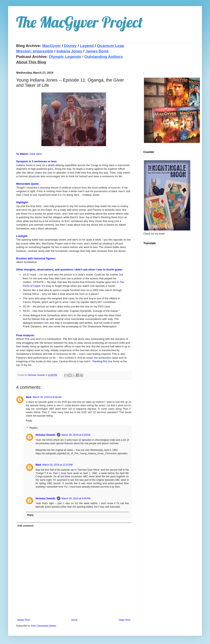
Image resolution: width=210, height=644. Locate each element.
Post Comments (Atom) (44, 626)
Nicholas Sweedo (46, 435)
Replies (34, 428)
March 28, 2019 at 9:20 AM (76, 435)
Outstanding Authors (103, 57)
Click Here (36, 154)
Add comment (25, 526)
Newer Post (23, 620)
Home (74, 620)
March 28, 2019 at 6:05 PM (76, 498)
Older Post (124, 620)
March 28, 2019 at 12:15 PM (58, 465)
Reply (29, 421)
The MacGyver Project (79, 22)
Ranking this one (102, 361)
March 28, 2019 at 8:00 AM (47, 397)
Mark (29, 397)
